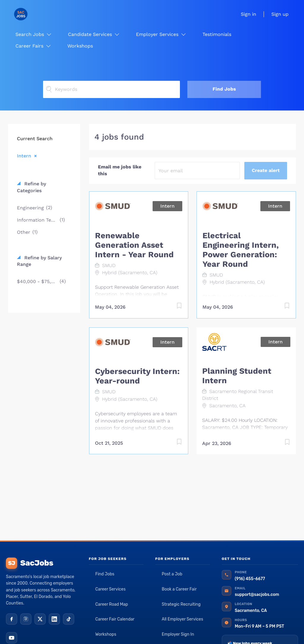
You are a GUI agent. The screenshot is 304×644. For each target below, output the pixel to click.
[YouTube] (12, 638)
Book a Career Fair (179, 589)
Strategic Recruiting (181, 604)
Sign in (248, 14)
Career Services (110, 589)
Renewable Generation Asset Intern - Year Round (134, 245)
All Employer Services (183, 619)
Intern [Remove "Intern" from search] (24, 156)
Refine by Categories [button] (31, 187)
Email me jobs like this (120, 170)
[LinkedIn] (54, 619)
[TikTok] (69, 619)
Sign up (280, 14)
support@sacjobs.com (257, 595)
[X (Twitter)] (40, 619)
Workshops (106, 634)
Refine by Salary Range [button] (39, 261)
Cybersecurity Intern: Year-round (137, 376)
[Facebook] (12, 619)
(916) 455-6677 (250, 579)
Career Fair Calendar (115, 619)
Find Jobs (224, 89)
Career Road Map (112, 604)
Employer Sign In (178, 634)
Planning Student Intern (237, 376)
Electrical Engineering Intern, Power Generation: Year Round (241, 250)
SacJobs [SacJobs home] (30, 563)
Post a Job (172, 574)
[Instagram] (26, 619)
